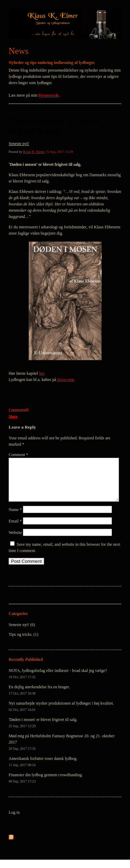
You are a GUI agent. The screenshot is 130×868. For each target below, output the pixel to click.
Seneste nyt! (19, 144)
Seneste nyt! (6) (22, 633)
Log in (14, 821)
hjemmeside (49, 95)
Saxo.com (66, 380)
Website (15, 541)
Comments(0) (19, 410)
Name (15, 518)
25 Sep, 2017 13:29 (59, 152)
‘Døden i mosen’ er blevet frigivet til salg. (54, 126)
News (19, 51)
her (42, 373)
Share (13, 416)
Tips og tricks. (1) (24, 643)
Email (15, 529)
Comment (18, 455)
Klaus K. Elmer (34, 152)
